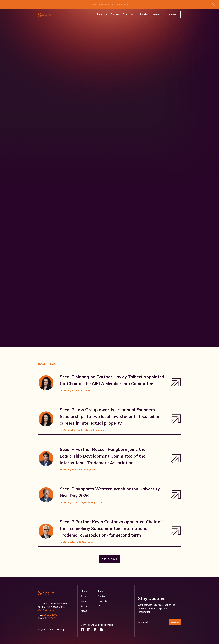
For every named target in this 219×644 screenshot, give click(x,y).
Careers (85, 604)
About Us (103, 590)
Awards (85, 599)
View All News (109, 557)
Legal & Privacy (46, 628)
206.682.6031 (50, 616)
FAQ (100, 604)
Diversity (103, 599)
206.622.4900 (50, 613)
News (84, 609)
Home (84, 590)
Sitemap (61, 628)
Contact (172, 13)
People (85, 594)
